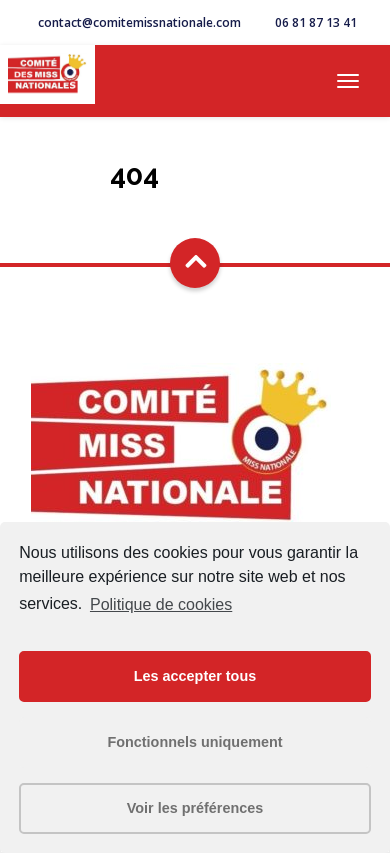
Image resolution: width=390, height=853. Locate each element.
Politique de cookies (161, 604)
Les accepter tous (195, 676)
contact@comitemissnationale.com (139, 22)
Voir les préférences (195, 808)
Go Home (195, 209)
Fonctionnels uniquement (194, 742)
